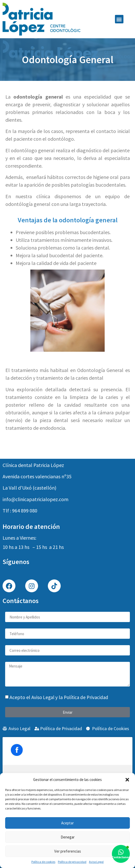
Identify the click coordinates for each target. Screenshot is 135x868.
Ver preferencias (68, 851)
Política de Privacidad (86, 697)
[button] (127, 780)
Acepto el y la (59, 697)
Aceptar (67, 823)
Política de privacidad (72, 862)
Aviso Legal (96, 862)
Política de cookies (43, 862)
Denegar (68, 837)
